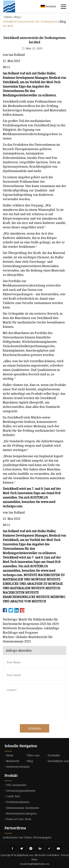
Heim (9, 17)
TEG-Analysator (15, 785)
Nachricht (11, 761)
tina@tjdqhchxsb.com (38, 864)
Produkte (52, 755)
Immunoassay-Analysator (21, 808)
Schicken (35, 728)
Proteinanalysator (16, 802)
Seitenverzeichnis (16, 767)
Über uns (32, 755)
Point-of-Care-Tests (17, 819)
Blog (17, 17)
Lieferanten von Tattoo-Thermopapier (27, 837)
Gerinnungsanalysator (19, 791)
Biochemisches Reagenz (20, 813)
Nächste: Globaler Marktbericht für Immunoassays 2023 (28, 639)
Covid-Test (11, 796)
